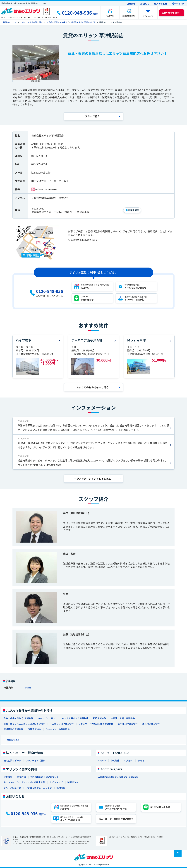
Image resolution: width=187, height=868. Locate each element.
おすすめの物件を (92, 387)
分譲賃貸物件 (34, 729)
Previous (14, 62)
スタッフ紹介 (92, 116)
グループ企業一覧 (12, 788)
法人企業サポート (12, 760)
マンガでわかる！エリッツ (39, 788)
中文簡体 (115, 760)
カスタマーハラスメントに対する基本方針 (24, 782)
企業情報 (131, 4)
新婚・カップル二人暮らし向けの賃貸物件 (24, 724)
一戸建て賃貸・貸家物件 (123, 718)
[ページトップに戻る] (178, 853)
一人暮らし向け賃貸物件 (62, 724)
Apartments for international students (118, 777)
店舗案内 (145, 4)
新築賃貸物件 (100, 718)
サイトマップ (56, 782)
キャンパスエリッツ (48, 718)
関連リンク (73, 782)
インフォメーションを (92, 479)
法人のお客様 (161, 4)
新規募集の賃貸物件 (13, 729)
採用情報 (61, 788)
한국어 (141, 760)
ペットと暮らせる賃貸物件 (75, 718)
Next (58, 62)
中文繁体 (128, 760)
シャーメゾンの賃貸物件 (58, 729)
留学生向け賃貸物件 (128, 724)
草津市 (28, 688)
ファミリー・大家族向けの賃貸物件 (96, 724)
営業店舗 (21, 777)
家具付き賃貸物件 (151, 724)
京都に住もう (13, 740)
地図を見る (134, 210)
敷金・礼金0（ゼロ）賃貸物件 (18, 718)
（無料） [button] (171, 13)
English (102, 760)
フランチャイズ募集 (35, 760)
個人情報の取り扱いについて (45, 777)
